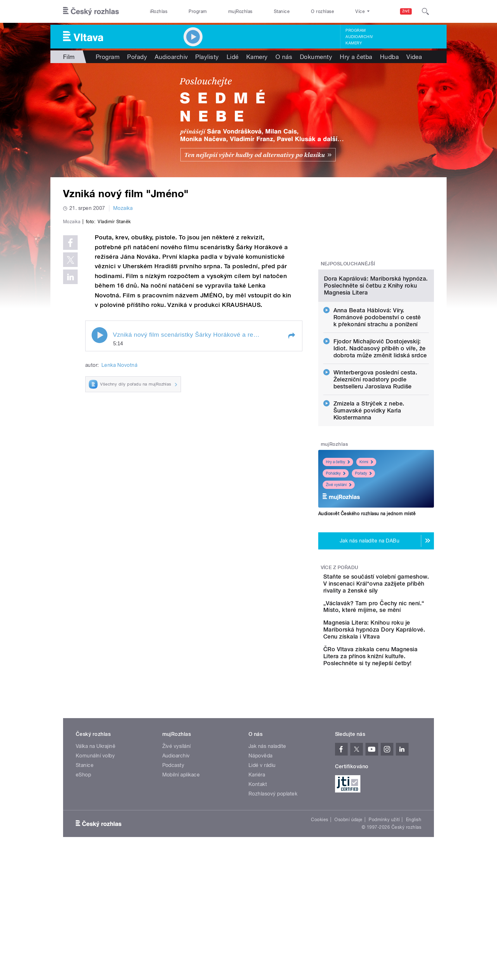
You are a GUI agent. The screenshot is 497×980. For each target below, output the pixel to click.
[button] (291, 470)
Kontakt (258, 879)
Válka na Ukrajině (96, 841)
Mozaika (123, 208)
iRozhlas (159, 11)
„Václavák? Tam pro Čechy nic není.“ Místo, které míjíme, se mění (396, 682)
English (414, 915)
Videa (414, 57)
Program (198, 11)
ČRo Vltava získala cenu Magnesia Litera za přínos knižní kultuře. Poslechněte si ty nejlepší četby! (396, 748)
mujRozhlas (240, 11)
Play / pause (100, 470)
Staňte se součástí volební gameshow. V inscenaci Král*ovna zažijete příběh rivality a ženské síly (395, 652)
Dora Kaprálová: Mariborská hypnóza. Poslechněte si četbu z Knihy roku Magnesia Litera (376, 350)
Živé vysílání (339, 550)
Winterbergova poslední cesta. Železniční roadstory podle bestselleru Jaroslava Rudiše (375, 444)
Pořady (137, 57)
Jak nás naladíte (267, 841)
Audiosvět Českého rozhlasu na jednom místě (367, 579)
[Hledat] (425, 11)
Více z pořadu (340, 633)
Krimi (366, 527)
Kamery (354, 43)
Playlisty (207, 57)
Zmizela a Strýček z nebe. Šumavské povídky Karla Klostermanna (369, 475)
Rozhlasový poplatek (273, 889)
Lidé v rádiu (262, 860)
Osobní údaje (349, 915)
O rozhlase (323, 11)
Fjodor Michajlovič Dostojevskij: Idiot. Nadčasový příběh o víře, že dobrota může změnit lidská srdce (380, 413)
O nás (284, 57)
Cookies (319, 915)
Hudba (389, 57)
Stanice (282, 11)
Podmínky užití (384, 915)
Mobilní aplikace (181, 870)
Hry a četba (356, 57)
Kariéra (257, 870)
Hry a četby (338, 527)
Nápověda (261, 851)
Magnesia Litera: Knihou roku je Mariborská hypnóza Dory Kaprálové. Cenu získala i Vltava (393, 714)
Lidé (233, 57)
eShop (83, 870)
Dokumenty (316, 57)
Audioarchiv (359, 37)
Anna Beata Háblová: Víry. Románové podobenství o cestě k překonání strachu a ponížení (377, 382)
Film (69, 57)
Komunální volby (95, 851)
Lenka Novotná (119, 500)
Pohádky (336, 538)
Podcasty (173, 860)
